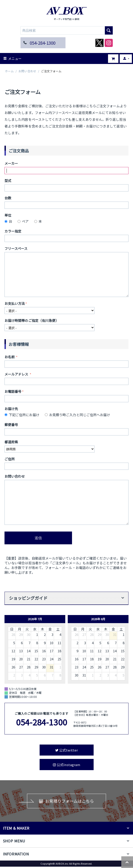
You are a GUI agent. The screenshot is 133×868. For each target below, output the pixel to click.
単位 (8, 215)
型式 (8, 181)
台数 (8, 198)
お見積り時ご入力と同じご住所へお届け (78, 415)
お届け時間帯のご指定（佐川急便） (32, 320)
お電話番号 (13, 391)
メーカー (11, 163)
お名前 (10, 357)
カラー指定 (13, 231)
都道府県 (11, 442)
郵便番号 (11, 425)
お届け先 (11, 409)
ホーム (9, 71)
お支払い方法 (15, 303)
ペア (24, 221)
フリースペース (16, 248)
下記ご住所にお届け (23, 415)
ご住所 (10, 459)
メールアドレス (17, 374)
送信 (38, 538)
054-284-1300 (43, 43)
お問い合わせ (27, 71)
